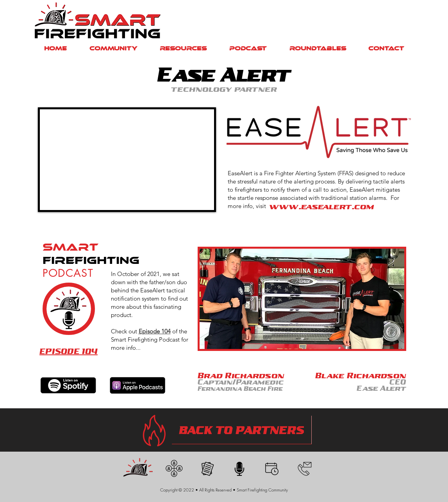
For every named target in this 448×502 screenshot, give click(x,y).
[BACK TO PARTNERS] (242, 430)
